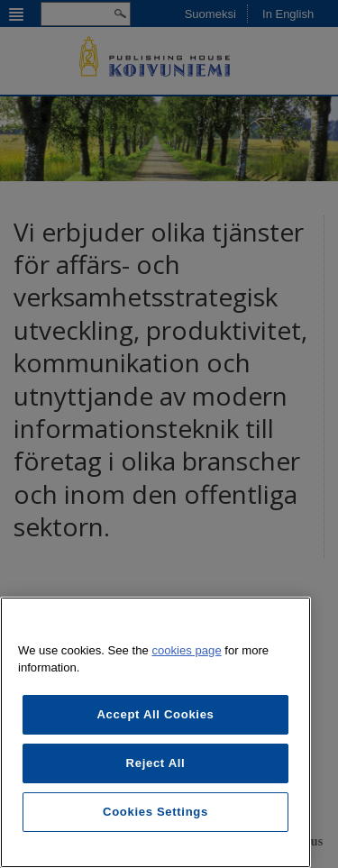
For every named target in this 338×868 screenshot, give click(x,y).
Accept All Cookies (155, 714)
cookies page (186, 650)
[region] (155, 732)
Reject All (156, 763)
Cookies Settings (155, 812)
